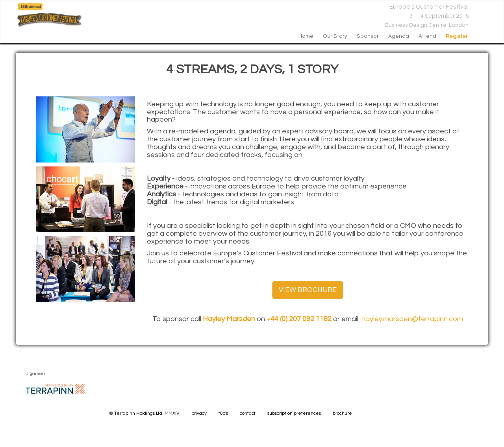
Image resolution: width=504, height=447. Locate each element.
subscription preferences (294, 413)
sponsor (368, 36)
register (457, 36)
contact (248, 413)
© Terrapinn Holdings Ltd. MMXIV (144, 413)
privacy (199, 413)
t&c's (223, 413)
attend (427, 36)
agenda (399, 36)
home (306, 36)
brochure (342, 413)
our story (335, 36)
